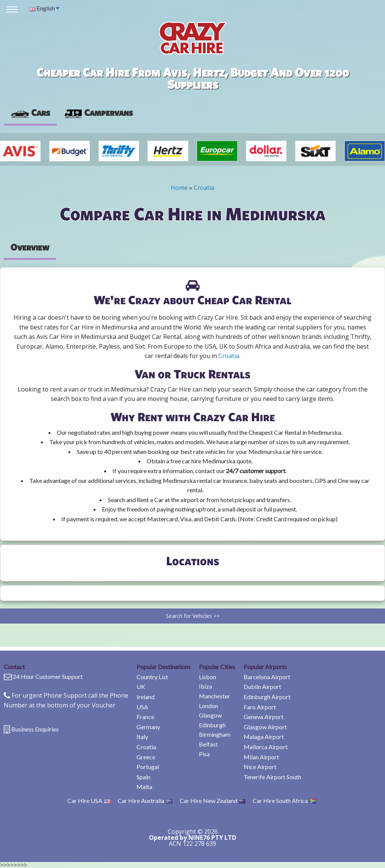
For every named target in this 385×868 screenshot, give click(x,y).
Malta (144, 787)
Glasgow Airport (265, 727)
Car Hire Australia (145, 800)
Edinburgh (212, 725)
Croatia (204, 188)
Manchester (214, 696)
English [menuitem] (42, 8)
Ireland (146, 697)
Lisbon (208, 677)
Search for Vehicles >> (193, 616)
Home (179, 188)
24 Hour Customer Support (48, 676)
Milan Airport (261, 757)
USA (142, 707)
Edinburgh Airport (267, 697)
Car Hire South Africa (284, 800)
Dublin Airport (262, 687)
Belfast (208, 744)
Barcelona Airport (267, 677)
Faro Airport (260, 707)
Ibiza (205, 686)
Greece (146, 757)
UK (141, 687)
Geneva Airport (264, 717)
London (208, 706)
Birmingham (215, 734)
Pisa (204, 754)
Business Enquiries (35, 729)
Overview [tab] (30, 247)
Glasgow (210, 715)
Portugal (148, 767)
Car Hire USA (89, 800)
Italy (142, 737)
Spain (143, 777)
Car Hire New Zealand (212, 800)
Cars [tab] (30, 112)
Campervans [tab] (98, 112)
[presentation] (98, 113)
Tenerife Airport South (272, 777)
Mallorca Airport (266, 747)
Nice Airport (260, 767)
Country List (152, 677)
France (145, 717)
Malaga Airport (264, 737)
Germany (148, 727)
